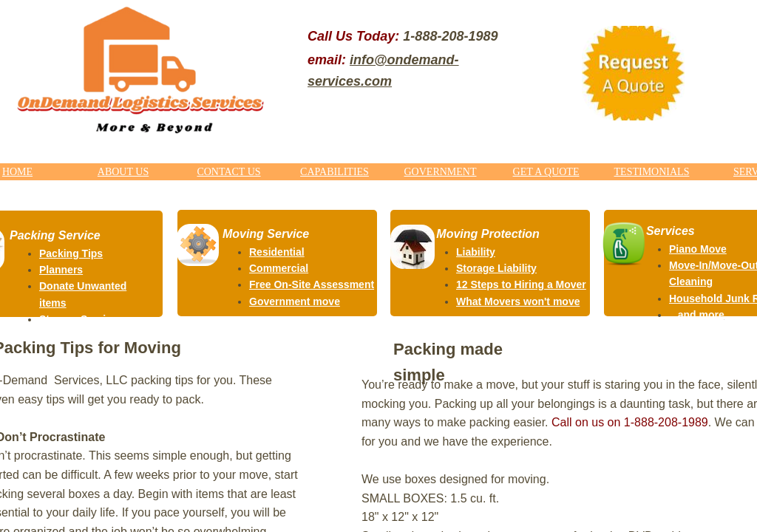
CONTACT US (228, 172)
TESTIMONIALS (652, 172)
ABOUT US (123, 172)
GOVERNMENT (441, 172)
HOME (17, 172)
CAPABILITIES (335, 172)
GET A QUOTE (546, 172)
